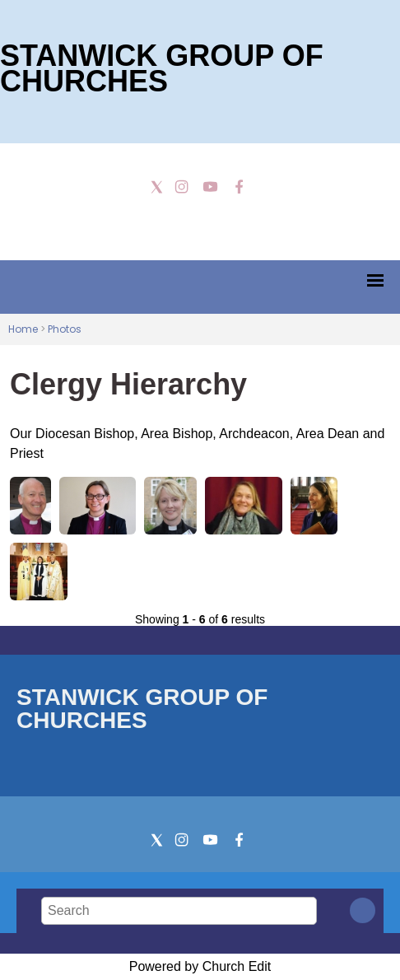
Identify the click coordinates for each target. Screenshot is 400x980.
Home (23, 329)
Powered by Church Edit (200, 966)
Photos (65, 329)
